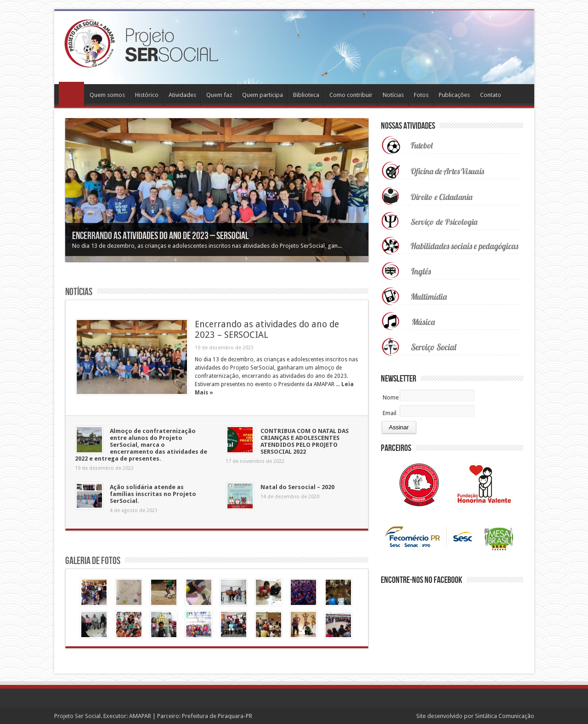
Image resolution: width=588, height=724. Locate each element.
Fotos (421, 95)
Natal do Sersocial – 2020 (297, 487)
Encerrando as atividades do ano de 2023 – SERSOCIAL (160, 236)
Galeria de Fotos (93, 561)
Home (71, 94)
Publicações (454, 95)
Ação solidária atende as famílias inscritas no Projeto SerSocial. (153, 494)
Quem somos (107, 95)
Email (390, 413)
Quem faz (219, 95)
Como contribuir (351, 95)
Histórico (147, 95)
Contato (491, 95)
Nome (391, 397)
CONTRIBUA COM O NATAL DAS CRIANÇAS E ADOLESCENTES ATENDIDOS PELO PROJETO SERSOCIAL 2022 (305, 441)
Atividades (182, 95)
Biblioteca (306, 95)
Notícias (393, 95)
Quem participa (263, 95)
